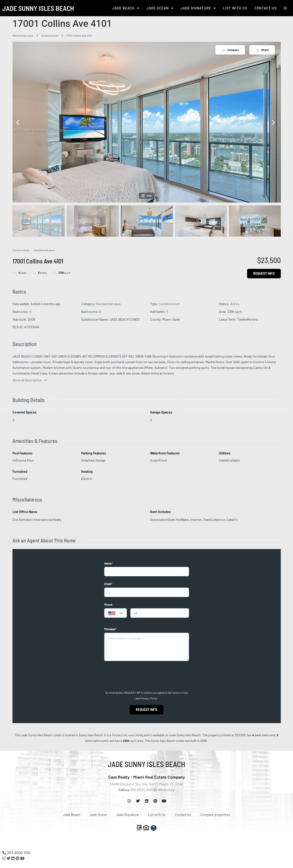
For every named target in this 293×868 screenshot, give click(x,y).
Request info (264, 273)
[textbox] (116, 613)
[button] (126, 8)
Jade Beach (126, 8)
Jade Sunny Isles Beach (38, 8)
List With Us (235, 8)
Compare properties (215, 815)
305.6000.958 (16, 853)
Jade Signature (198, 8)
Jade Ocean (160, 8)
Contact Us (266, 8)
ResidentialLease (23, 36)
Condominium (50, 36)
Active (235, 304)
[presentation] (140, 676)
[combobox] (116, 613)
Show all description (30, 380)
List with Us (157, 815)
